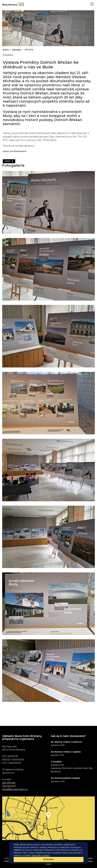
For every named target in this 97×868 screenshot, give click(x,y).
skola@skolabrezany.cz (15, 789)
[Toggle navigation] (92, 4)
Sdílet (9, 161)
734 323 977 (9, 786)
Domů (6, 50)
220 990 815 (9, 783)
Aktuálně (17, 50)
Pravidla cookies (41, 855)
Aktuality (29, 50)
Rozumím (48, 859)
